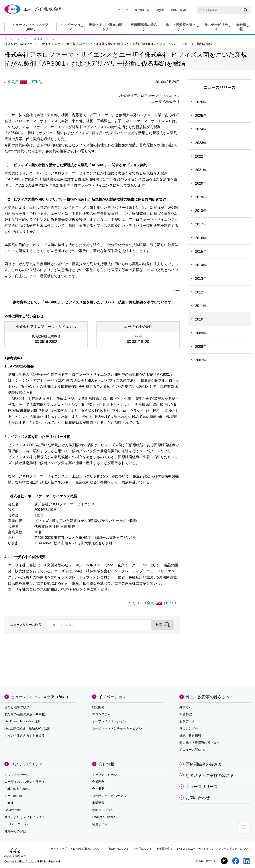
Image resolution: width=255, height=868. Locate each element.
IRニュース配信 (192, 750)
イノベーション (112, 697)
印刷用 (26, 82)
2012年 (201, 292)
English (160, 10)
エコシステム (101, 714)
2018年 (201, 211)
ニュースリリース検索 (26, 625)
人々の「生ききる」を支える (25, 735)
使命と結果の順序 (17, 707)
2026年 (201, 102)
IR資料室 (186, 714)
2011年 (201, 306)
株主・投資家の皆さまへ (208, 697)
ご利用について (143, 849)
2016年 (201, 238)
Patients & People (17, 789)
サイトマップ (59, 849)
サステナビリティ (27, 764)
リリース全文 (156, 603)
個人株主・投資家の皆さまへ (200, 743)
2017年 (201, 224)
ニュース (123, 10)
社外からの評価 (15, 831)
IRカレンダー (189, 728)
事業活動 (98, 803)
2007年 (201, 360)
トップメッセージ (17, 775)
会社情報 (106, 764)
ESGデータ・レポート (20, 824)
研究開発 (98, 707)
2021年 (201, 170)
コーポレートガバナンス (109, 796)
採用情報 (142, 10)
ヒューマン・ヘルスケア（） (41, 697)
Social (9, 803)
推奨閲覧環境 (164, 849)
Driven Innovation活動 (23, 721)
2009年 (201, 333)
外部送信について (118, 849)
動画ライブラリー (104, 810)
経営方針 (186, 707)
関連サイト (100, 824)
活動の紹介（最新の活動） (29, 728)
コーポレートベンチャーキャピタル (117, 728)
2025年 (201, 116)
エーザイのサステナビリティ (25, 782)
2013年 (201, 279)
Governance (13, 810)
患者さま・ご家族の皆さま (210, 776)
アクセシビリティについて (235, 849)
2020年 (201, 183)
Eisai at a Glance (104, 817)
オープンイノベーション (109, 721)
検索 (159, 625)
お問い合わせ (178, 10)
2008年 (201, 347)
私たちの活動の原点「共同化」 (26, 714)
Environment (13, 796)
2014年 (201, 265)
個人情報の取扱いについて (87, 849)
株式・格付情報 (190, 735)
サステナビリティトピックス (25, 817)
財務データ (187, 721)
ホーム (9, 39)
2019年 (201, 197)
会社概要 (98, 789)
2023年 (201, 143)
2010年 (201, 319)
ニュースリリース (36, 39)
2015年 (201, 251)
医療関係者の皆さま (204, 764)
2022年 (201, 156)
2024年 (201, 129)
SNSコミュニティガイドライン (195, 849)
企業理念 (98, 782)
